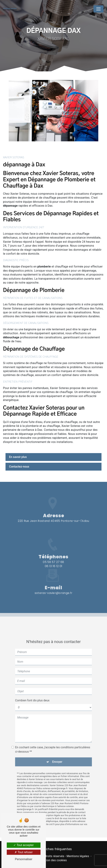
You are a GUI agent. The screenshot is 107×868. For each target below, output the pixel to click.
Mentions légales (78, 856)
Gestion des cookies (53, 860)
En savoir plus (18, 457)
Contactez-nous (19, 467)
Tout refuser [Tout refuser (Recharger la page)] (24, 852)
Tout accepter (24, 845)
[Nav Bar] (98, 9)
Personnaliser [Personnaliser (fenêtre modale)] (24, 859)
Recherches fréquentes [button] (54, 849)
